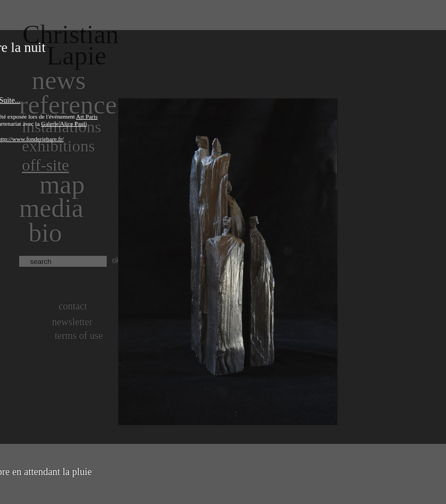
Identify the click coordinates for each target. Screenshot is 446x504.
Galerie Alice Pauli (64, 124)
